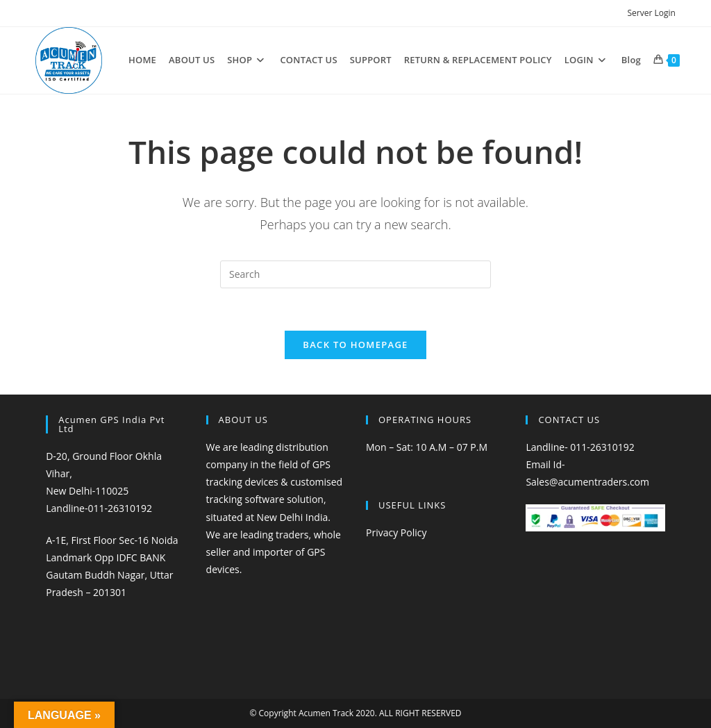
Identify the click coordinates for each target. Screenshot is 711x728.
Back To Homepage (355, 345)
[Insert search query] (355, 274)
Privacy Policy (396, 532)
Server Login (651, 13)
